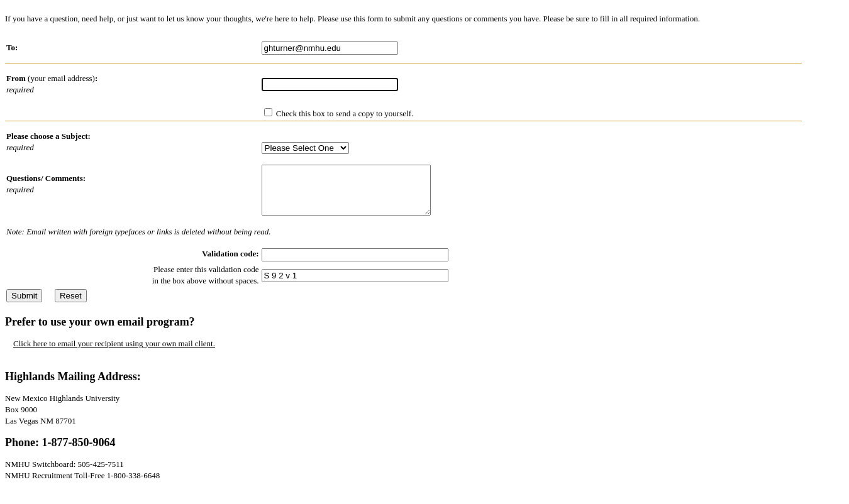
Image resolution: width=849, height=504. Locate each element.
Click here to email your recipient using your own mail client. (114, 353)
